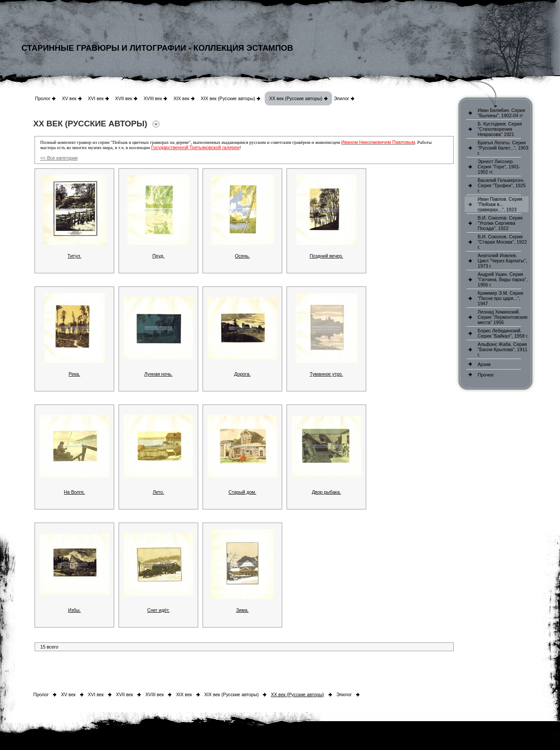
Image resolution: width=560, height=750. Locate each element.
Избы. (74, 610)
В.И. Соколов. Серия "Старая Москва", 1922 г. (502, 242)
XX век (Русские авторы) (296, 98)
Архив (484, 364)
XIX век (181, 98)
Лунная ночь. (159, 374)
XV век (69, 98)
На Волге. (74, 492)
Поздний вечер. (327, 256)
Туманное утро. (326, 374)
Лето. (158, 492)
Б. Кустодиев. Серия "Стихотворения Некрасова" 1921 (500, 129)
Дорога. (242, 374)
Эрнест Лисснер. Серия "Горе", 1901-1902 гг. (499, 167)
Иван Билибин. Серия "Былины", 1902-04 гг (501, 113)
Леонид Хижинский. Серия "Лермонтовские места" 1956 (503, 317)
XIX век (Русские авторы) (228, 98)
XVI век (96, 98)
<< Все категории (59, 158)
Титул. (74, 256)
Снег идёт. (158, 610)
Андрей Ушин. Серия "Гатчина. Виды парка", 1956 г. (503, 279)
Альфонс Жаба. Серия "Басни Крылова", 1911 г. (503, 349)
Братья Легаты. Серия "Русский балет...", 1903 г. (503, 148)
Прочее (486, 375)
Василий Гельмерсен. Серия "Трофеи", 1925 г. (502, 185)
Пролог (43, 98)
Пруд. (158, 256)
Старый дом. (242, 492)
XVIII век (153, 98)
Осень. (242, 256)
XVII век (124, 98)
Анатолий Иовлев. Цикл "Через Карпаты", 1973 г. (502, 261)
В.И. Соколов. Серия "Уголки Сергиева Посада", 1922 (500, 223)
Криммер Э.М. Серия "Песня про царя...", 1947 (500, 298)
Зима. (243, 610)
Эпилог (342, 98)
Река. (74, 374)
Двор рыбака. (327, 492)
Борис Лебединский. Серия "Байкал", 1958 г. (503, 333)
